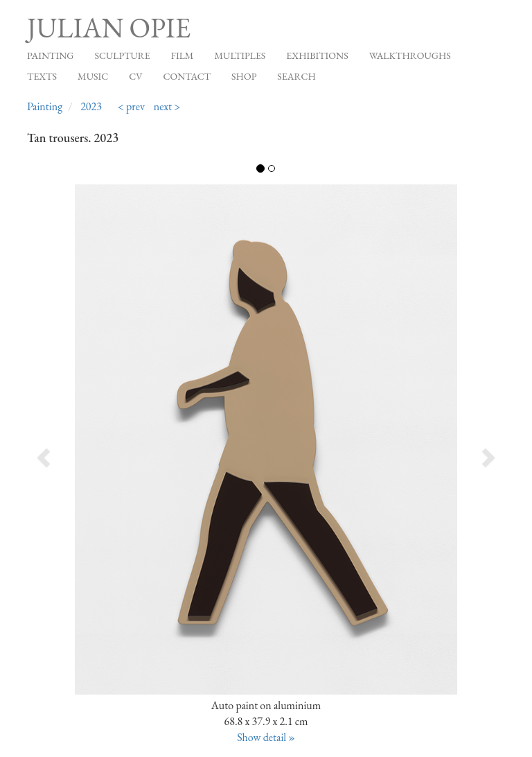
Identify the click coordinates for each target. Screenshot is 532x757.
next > (167, 106)
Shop (244, 76)
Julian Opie (109, 28)
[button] (75, 453)
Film (183, 55)
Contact (187, 76)
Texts (42, 76)
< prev (131, 106)
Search (296, 76)
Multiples (240, 55)
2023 (91, 106)
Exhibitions (317, 55)
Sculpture (122, 55)
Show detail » (266, 737)
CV (135, 76)
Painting (50, 55)
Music (93, 76)
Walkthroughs (410, 55)
